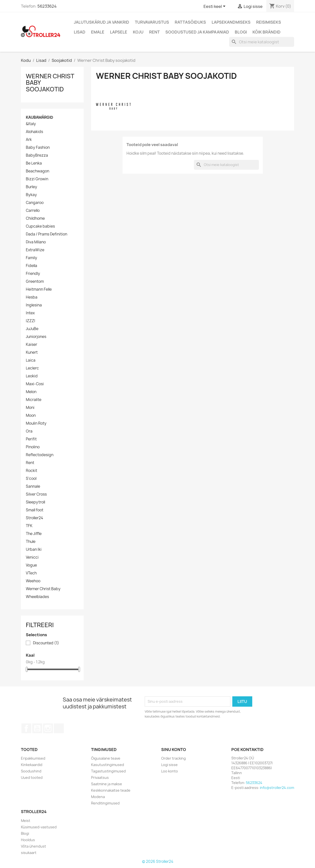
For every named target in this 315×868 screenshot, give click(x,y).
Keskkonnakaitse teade (111, 790)
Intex (30, 313)
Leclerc (32, 368)
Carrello (33, 211)
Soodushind (31, 771)
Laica (31, 360)
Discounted (46, 643)
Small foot (35, 510)
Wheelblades (37, 597)
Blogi (241, 32)
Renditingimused (105, 803)
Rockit (31, 471)
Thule (31, 542)
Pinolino (33, 447)
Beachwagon (38, 171)
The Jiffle (34, 534)
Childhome (35, 218)
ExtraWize (35, 250)
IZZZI (31, 321)
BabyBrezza (37, 155)
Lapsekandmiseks (231, 22)
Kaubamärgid (39, 117)
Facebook (26, 728)
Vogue (31, 565)
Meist (26, 821)
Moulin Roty (36, 423)
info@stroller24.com (277, 788)
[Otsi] (262, 42)
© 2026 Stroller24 (158, 861)
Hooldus (28, 840)
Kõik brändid (267, 32)
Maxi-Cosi (35, 384)
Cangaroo (35, 203)
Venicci (32, 557)
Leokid (32, 376)
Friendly (33, 274)
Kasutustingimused (108, 765)
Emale (98, 32)
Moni (30, 408)
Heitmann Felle (39, 289)
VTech (31, 573)
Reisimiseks (269, 22)
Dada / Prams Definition (47, 234)
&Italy (31, 124)
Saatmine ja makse (107, 784)
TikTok (59, 728)
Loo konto (170, 771)
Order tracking (173, 758)
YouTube (37, 728)
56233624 (47, 6)
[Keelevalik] (215, 7)
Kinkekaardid (32, 765)
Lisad (80, 32)
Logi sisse (169, 765)
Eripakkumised (33, 758)
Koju (138, 32)
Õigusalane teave (106, 758)
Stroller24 (34, 518)
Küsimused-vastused (39, 827)
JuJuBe (32, 329)
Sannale (33, 486)
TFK (29, 526)
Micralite (34, 400)
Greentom (35, 282)
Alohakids (34, 132)
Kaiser (31, 345)
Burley (31, 187)
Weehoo (33, 581)
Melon (31, 392)
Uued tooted (32, 777)
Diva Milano (36, 242)
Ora (29, 431)
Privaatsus (100, 777)
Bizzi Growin (37, 179)
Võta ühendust (33, 846)
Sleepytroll (35, 502)
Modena (98, 797)
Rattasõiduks (190, 22)
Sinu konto (174, 750)
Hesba (32, 297)
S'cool (31, 479)
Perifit (31, 439)
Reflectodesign (40, 455)
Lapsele (119, 32)
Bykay (31, 195)
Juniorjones (36, 337)
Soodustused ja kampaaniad (197, 32)
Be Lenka (34, 163)
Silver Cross (36, 494)
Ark (29, 140)
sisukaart (29, 853)
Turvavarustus (152, 22)
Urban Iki (34, 550)
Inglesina (34, 305)
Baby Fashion (38, 148)
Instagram (48, 728)
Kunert (32, 352)
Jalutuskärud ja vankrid (102, 22)
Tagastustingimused (108, 771)
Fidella (31, 266)
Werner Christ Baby (43, 589)
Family (31, 258)
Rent (154, 32)
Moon (31, 416)
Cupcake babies (40, 226)
